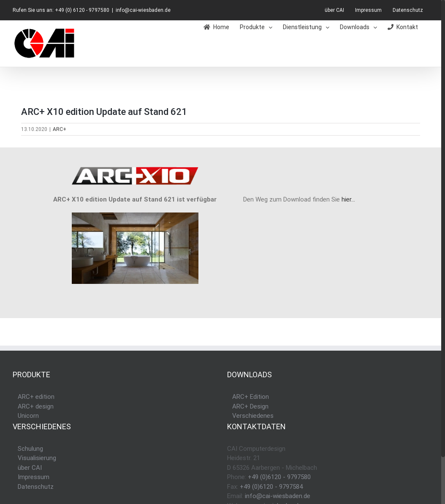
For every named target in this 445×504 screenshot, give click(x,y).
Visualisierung (37, 458)
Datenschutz (36, 487)
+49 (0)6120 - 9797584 (271, 487)
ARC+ (60, 129)
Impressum (34, 477)
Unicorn (28, 416)
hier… (348, 199)
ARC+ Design (250, 406)
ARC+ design (36, 406)
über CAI (30, 468)
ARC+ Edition (251, 397)
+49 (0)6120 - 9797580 (279, 477)
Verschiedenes (253, 416)
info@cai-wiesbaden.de (143, 10)
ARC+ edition (36, 397)
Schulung (30, 449)
